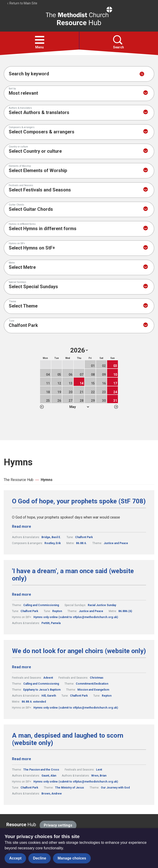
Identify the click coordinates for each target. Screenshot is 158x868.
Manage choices (72, 858)
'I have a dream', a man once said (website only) (73, 575)
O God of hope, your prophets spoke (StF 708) (79, 501)
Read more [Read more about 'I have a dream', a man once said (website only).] (22, 594)
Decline (39, 858)
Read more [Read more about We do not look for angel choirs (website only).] (22, 667)
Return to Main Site (22, 3)
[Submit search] (142, 74)
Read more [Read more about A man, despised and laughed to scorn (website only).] (22, 759)
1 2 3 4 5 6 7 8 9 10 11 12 (79, 407)
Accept (15, 858)
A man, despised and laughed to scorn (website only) (68, 739)
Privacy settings (58, 825)
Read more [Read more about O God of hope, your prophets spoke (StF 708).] (22, 526)
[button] (40, 40)
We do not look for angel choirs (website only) (79, 651)
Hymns (47, 480)
